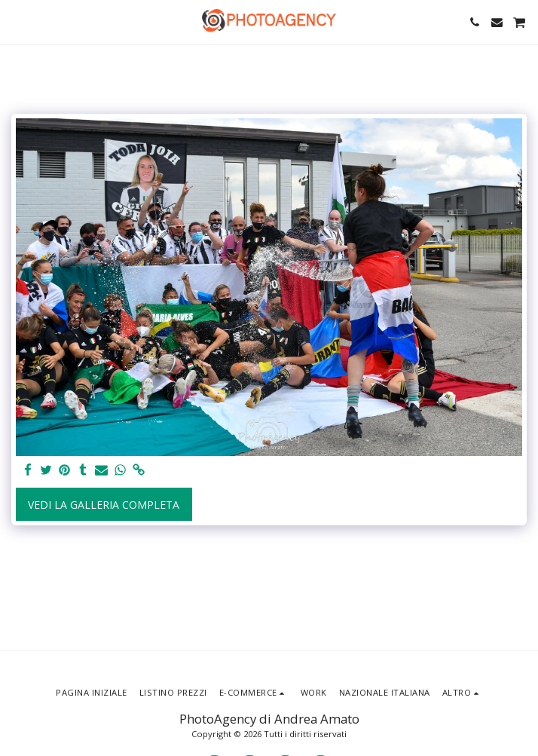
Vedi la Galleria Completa (104, 505)
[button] (17, 21)
